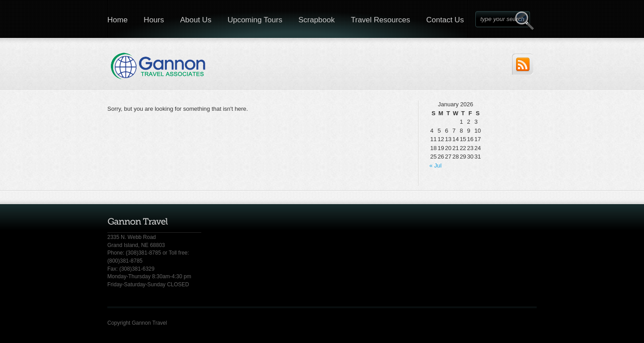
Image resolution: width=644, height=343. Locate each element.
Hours (154, 20)
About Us (196, 20)
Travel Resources (380, 20)
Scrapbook (316, 20)
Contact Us (445, 20)
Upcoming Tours (255, 20)
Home (117, 20)
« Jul (435, 165)
